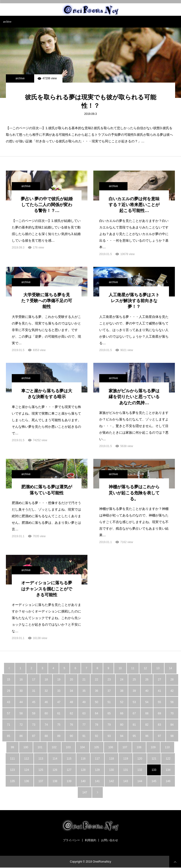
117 (97, 759)
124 (27, 770)
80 (122, 725)
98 (172, 736)
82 (147, 725)
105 (97, 747)
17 (34, 680)
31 (34, 691)
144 (140, 781)
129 (97, 770)
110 (167, 747)
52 (122, 702)
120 (140, 759)
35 (84, 691)
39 (134, 691)
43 (8, 702)
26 (147, 680)
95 (134, 736)
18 (46, 680)
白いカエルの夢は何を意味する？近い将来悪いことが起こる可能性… (134, 205)
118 (111, 759)
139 (69, 781)
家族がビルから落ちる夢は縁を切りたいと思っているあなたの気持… (134, 397)
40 (147, 691)
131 (126, 770)
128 (83, 770)
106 (111, 747)
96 (147, 736)
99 (12, 747)
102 (54, 747)
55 (159, 702)
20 (71, 680)
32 (46, 691)
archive (20, 78)
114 (55, 759)
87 (34, 736)
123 (12, 770)
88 (46, 736)
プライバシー (71, 840)
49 (84, 702)
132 (140, 770)
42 (172, 691)
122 (168, 759)
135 (12, 781)
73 (34, 725)
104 (82, 747)
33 (59, 691)
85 (8, 736)
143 (126, 781)
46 (46, 702)
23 (109, 680)
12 (145, 668)
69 (159, 713)
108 (139, 747)
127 (69, 770)
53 (134, 702)
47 (59, 702)
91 (84, 736)
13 (158, 668)
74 (46, 725)
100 (26, 747)
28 (172, 680)
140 (83, 781)
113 (41, 759)
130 (111, 770)
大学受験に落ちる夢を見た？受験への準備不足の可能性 (47, 301)
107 (125, 747)
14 (171, 668)
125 (41, 770)
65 (109, 713)
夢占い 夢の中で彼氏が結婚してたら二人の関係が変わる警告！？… (47, 205)
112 (27, 759)
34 (71, 691)
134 (168, 770)
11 (133, 668)
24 (122, 680)
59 (34, 713)
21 (84, 680)
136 (27, 781)
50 (97, 702)
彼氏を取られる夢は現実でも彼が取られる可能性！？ (91, 102)
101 (40, 747)
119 (126, 759)
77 (84, 725)
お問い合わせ (110, 840)
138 (55, 781)
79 (109, 725)
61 (59, 713)
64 (97, 713)
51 (109, 702)
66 (122, 713)
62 (71, 713)
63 (84, 713)
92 (97, 736)
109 (153, 747)
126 (55, 770)
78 (97, 725)
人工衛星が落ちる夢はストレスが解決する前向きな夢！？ (134, 301)
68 (147, 713)
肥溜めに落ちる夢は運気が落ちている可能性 (47, 490)
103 (68, 747)
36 (97, 691)
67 (134, 713)
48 (71, 702)
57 (8, 713)
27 (159, 680)
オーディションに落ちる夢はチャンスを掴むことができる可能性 (47, 589)
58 (21, 713)
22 (97, 680)
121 (154, 759)
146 (168, 781)
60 (46, 713)
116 (83, 759)
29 (8, 691)
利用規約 (90, 840)
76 (71, 725)
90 (71, 736)
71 (8, 725)
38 (122, 691)
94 (122, 736)
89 (59, 736)
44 (21, 702)
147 (85, 792)
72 (21, 725)
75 (59, 725)
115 (69, 759)
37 (109, 691)
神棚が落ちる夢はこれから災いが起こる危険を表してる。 (134, 493)
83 (159, 725)
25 (134, 680)
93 (109, 736)
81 (134, 725)
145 (154, 781)
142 (111, 781)
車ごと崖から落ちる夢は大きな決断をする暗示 (47, 394)
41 (159, 691)
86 (21, 736)
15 (8, 680)
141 (97, 781)
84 (172, 725)
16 (21, 680)
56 (172, 702)
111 (12, 759)
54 (147, 702)
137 (41, 781)
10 (120, 668)
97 (159, 736)
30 (21, 691)
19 (59, 680)
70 (172, 713)
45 (34, 702)
